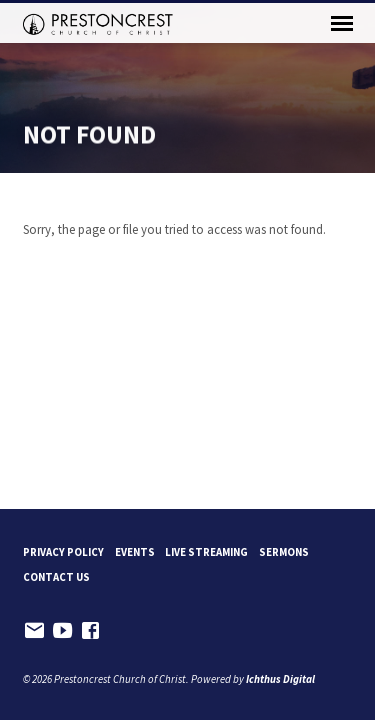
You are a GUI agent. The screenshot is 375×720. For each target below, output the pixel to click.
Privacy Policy (63, 552)
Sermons (284, 552)
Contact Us (56, 577)
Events (135, 552)
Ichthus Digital (280, 679)
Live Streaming (206, 552)
